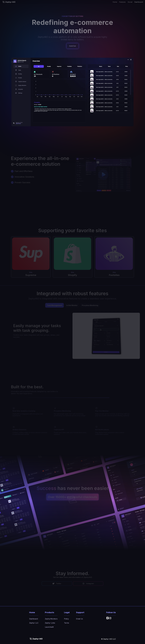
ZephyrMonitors (51, 619)
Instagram (88, 584)
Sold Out (72, 46)
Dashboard (139, 2)
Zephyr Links (50, 623)
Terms (67, 623)
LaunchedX (49, 627)
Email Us (79, 619)
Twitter (57, 584)
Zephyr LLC (34, 623)
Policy (66, 619)
